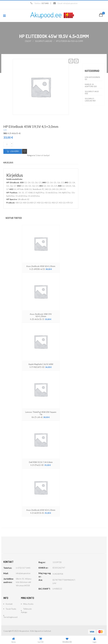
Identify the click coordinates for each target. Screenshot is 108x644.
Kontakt (9, 601)
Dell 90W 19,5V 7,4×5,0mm (41, 460)
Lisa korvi (15, 151)
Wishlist (67, 640)
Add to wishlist (25, 151)
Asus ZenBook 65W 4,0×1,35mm (41, 508)
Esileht (28, 41)
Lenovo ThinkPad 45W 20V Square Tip (41, 411)
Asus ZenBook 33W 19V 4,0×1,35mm (41, 314)
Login (95, 640)
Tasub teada (11, 606)
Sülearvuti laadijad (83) (90, 99)
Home (13, 640)
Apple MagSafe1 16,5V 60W (41, 362)
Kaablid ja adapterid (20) (91, 85)
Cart (41, 640)
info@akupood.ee (70, 3)
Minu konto (28, 601)
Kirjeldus (8, 162)
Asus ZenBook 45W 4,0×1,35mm (41, 266)
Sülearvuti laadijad (44, 41)
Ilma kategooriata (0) (92, 78)
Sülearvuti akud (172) (92, 92)
